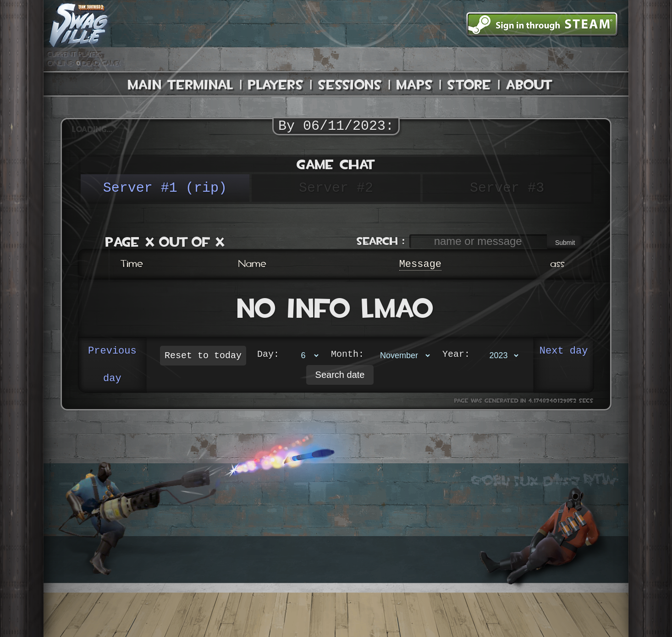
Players (276, 85)
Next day (564, 351)
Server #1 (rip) (165, 188)
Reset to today (203, 356)
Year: (456, 355)
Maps (415, 85)
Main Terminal (181, 85)
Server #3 (507, 188)
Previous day (112, 365)
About (529, 85)
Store (469, 85)
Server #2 (336, 188)
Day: (268, 355)
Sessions (350, 85)
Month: (347, 355)
